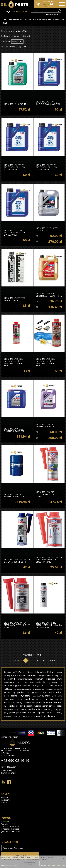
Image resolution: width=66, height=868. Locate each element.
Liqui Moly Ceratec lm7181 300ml (15, 299)
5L (37, 242)
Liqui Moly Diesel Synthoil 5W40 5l (46, 425)
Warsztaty (48, 20)
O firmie (5, 797)
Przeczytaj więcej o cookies (29, 864)
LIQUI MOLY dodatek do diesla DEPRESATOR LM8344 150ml (49, 560)
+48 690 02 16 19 (19, 11)
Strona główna (8, 31)
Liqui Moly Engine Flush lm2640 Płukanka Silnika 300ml (49, 625)
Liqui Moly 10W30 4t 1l (17, 104)
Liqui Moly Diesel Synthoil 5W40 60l (14, 495)
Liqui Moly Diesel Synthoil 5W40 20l (14, 430)
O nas (5, 21)
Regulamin (26, 20)
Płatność (5, 822)
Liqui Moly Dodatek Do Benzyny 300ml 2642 (17, 561)
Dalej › (51, 661)
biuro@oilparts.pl (9, 773)
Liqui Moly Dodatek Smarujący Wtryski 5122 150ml (17, 625)
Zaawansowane (51, 14)
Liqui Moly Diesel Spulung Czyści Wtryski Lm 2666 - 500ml (14, 362)
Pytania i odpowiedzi (10, 829)
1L (37, 236)
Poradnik (14, 20)
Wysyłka (37, 20)
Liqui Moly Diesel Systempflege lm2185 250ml (48, 494)
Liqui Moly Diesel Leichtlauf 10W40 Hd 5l (49, 294)
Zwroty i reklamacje (10, 827)
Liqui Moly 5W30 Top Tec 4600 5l (47, 229)
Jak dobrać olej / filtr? (11, 831)
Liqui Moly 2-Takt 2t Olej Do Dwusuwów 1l (48, 103)
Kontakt (59, 20)
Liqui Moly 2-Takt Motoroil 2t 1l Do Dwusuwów (14, 167)
